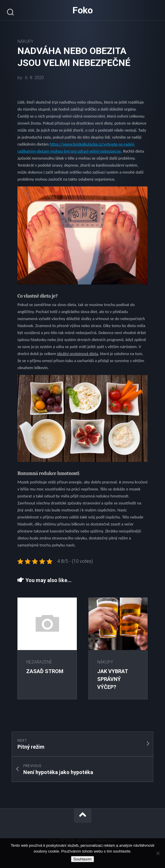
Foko (82, 10)
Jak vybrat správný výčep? (113, 679)
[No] (158, 853)
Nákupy (25, 41)
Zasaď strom (45, 671)
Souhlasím (82, 859)
